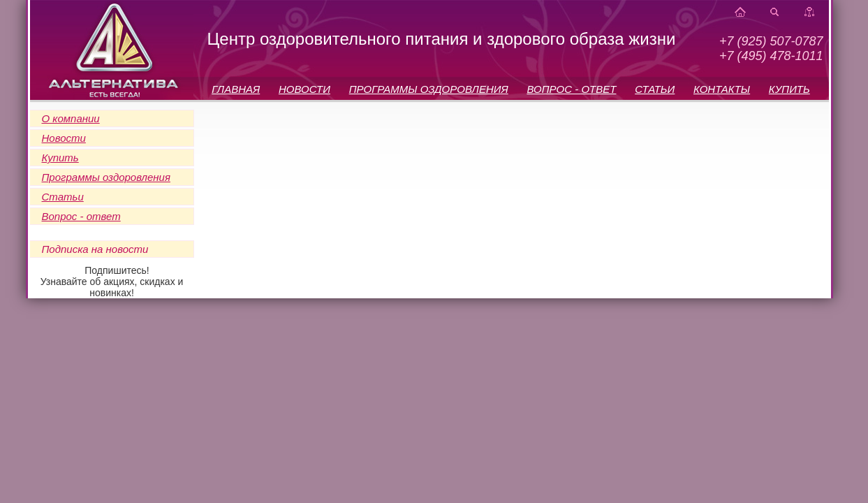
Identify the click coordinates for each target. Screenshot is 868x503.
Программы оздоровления (106, 177)
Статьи (63, 197)
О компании (71, 118)
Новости (64, 138)
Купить (60, 158)
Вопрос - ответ (81, 216)
